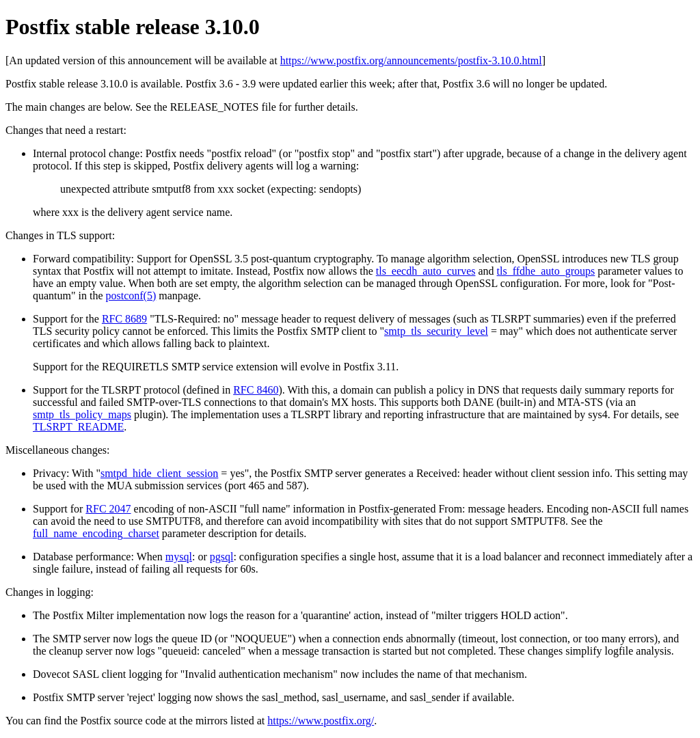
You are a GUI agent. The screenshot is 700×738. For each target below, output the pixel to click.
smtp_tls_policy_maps (82, 414)
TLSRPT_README (78, 427)
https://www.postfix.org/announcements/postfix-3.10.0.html (411, 60)
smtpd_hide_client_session (159, 473)
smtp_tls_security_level (436, 331)
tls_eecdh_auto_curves (426, 271)
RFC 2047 (108, 509)
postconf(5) (131, 296)
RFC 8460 (256, 390)
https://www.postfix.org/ (321, 721)
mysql (179, 557)
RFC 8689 (124, 319)
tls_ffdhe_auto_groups (546, 271)
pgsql (222, 557)
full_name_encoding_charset (96, 533)
